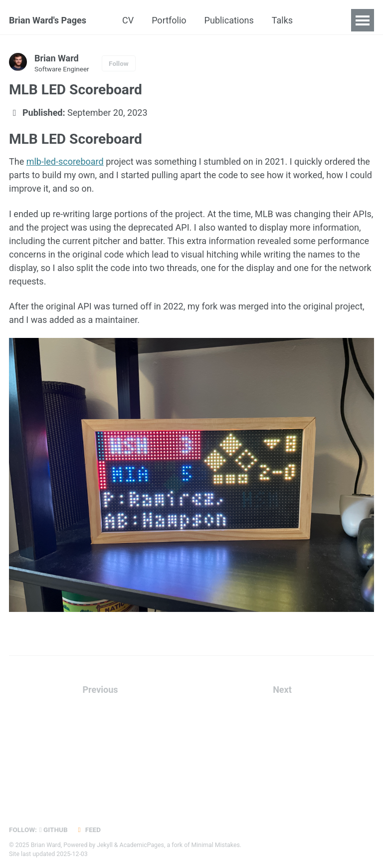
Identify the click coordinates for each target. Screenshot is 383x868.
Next (282, 690)
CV (128, 20)
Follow (119, 63)
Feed (88, 830)
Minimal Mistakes (216, 845)
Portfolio (169, 20)
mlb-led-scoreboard (65, 161)
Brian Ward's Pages (48, 20)
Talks (282, 20)
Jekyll (105, 845)
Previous (100, 690)
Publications (229, 20)
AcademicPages (142, 845)
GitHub (54, 830)
